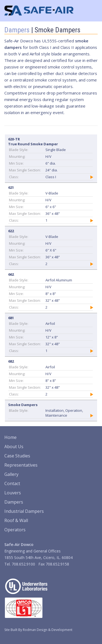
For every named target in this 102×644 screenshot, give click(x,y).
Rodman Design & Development (48, 630)
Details (92, 177)
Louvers (13, 493)
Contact (12, 483)
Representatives (21, 465)
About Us (14, 447)
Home (10, 437)
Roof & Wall (16, 520)
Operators (15, 530)
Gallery (11, 474)
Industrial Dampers (24, 511)
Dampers (17, 30)
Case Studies (17, 456)
